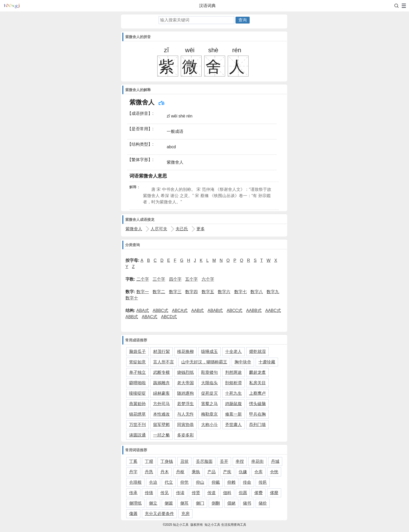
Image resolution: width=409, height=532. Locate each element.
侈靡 (274, 493)
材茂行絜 (161, 351)
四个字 (175, 279)
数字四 (191, 292)
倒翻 (216, 503)
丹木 (165, 472)
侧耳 (184, 503)
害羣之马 (209, 404)
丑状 (184, 461)
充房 (185, 514)
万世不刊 (137, 425)
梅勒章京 (209, 414)
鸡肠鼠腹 (233, 404)
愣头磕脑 (257, 404)
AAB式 (197, 311)
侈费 (258, 493)
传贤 (196, 493)
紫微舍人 (134, 229)
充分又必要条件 (159, 514)
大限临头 (209, 383)
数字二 (159, 292)
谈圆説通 (137, 435)
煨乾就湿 (257, 351)
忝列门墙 (257, 425)
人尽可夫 (159, 229)
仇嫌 (243, 472)
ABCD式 (169, 317)
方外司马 (161, 404)
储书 (247, 503)
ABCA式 (180, 311)
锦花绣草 (137, 414)
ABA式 (143, 311)
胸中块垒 (243, 362)
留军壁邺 (161, 425)
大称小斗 (209, 425)
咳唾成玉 (209, 351)
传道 (212, 493)
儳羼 (133, 514)
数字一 (143, 292)
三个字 (159, 279)
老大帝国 (185, 383)
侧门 (200, 503)
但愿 (243, 493)
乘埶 (196, 472)
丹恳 (149, 472)
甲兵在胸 (257, 414)
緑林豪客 (161, 393)
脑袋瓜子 (137, 351)
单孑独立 (137, 372)
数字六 (224, 292)
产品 (212, 472)
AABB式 (254, 311)
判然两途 (233, 372)
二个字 (143, 279)
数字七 (240, 292)
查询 (243, 20)
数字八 (257, 292)
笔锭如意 (137, 362)
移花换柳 (185, 351)
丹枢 (180, 472)
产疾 (227, 472)
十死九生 (233, 393)
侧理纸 (135, 503)
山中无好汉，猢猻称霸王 (204, 362)
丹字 (133, 472)
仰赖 (231, 482)
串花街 (257, 461)
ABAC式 (149, 317)
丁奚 (133, 461)
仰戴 (216, 482)
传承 (133, 493)
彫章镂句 (209, 372)
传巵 (263, 482)
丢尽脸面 (204, 461)
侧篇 (169, 503)
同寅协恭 (185, 425)
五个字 (191, 279)
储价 (263, 503)
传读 (180, 493)
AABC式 (273, 311)
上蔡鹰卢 (257, 393)
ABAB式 (215, 311)
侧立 (153, 503)
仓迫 (153, 482)
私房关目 (257, 383)
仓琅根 (135, 482)
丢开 (224, 461)
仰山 (200, 482)
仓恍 (274, 472)
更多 (201, 229)
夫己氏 (182, 229)
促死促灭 (209, 393)
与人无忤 (185, 414)
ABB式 (132, 317)
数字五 (208, 292)
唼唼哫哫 (137, 393)
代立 (169, 482)
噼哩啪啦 (137, 383)
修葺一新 (233, 414)
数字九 (273, 292)
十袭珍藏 (267, 362)
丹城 (275, 461)
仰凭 (184, 482)
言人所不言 (164, 362)
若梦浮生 (185, 404)
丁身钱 (167, 461)
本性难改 (161, 414)
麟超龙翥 (257, 372)
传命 (247, 482)
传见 (165, 493)
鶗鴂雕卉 (161, 383)
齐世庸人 (233, 425)
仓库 (258, 472)
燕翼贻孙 (137, 404)
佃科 (227, 493)
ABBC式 (160, 311)
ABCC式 (234, 311)
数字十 (132, 298)
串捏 (240, 461)
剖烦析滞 (233, 383)
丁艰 (149, 461)
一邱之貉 (161, 435)
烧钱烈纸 (185, 372)
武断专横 (161, 372)
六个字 (208, 279)
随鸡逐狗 (185, 393)
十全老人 (233, 351)
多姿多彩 (185, 435)
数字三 (175, 292)
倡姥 (231, 503)
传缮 (149, 493)
